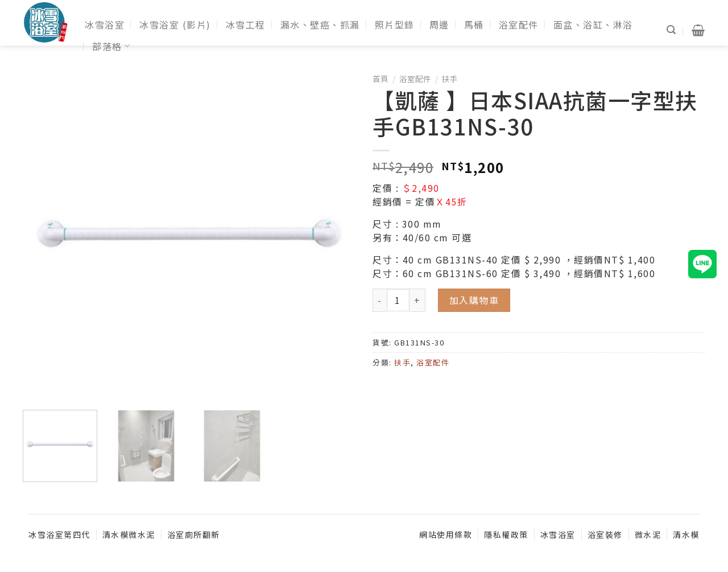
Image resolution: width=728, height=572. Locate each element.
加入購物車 (474, 300)
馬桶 (474, 24)
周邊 (439, 24)
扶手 (450, 79)
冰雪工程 (246, 24)
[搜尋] (672, 30)
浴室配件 (519, 24)
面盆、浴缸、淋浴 (593, 24)
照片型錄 (395, 24)
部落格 (111, 46)
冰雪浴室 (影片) (175, 24)
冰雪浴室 (105, 24)
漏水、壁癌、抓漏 (320, 24)
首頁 (380, 79)
